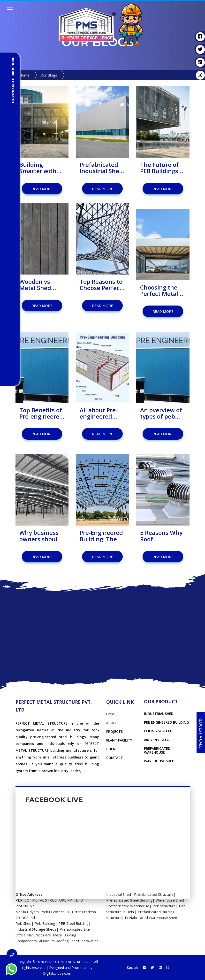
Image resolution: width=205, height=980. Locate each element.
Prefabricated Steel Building (129, 900)
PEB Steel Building (73, 923)
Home (24, 75)
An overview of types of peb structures (161, 413)
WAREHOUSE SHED (159, 761)
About (112, 723)
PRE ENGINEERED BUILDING (166, 722)
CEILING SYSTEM (158, 731)
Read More (42, 189)
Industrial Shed (119, 894)
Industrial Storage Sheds (36, 929)
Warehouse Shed (170, 900)
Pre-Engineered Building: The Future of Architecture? (101, 536)
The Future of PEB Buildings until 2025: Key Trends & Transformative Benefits (162, 168)
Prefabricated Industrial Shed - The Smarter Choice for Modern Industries (101, 168)
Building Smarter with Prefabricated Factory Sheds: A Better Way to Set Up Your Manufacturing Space (41, 168)
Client (112, 749)
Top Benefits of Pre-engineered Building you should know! (41, 413)
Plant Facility (119, 740)
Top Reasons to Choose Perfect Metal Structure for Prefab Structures (102, 285)
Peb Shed (23, 923)
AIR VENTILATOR (158, 740)
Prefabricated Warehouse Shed (151, 918)
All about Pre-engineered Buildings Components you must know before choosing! (101, 413)
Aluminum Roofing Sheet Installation (69, 941)
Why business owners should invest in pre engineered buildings (40, 536)
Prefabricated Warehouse (128, 906)
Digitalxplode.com (57, 973)
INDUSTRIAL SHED (159, 714)
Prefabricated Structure (154, 894)
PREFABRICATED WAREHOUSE (157, 750)
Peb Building (45, 923)
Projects (114, 731)
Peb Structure (164, 906)
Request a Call (201, 733)
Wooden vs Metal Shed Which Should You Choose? (39, 285)
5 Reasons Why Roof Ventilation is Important (161, 536)
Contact (115, 758)
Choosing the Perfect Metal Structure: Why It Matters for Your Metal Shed (161, 291)
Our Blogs (49, 75)
